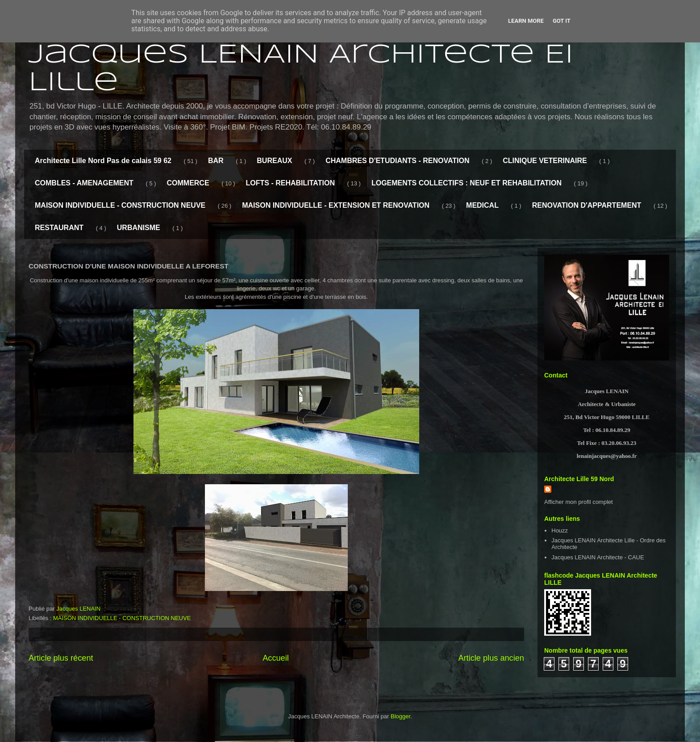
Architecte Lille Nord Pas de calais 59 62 (103, 161)
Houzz (560, 530)
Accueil (276, 658)
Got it (562, 21)
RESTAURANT (59, 228)
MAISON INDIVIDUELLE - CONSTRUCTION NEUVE (120, 205)
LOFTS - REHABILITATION (290, 183)
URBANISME (139, 228)
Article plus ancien (491, 658)
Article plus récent (61, 658)
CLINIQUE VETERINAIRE (545, 161)
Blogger (400, 716)
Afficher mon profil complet (579, 502)
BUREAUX (274, 161)
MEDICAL (482, 205)
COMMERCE (188, 183)
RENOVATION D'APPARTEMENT (587, 205)
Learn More (526, 21)
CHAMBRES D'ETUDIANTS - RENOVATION (397, 161)
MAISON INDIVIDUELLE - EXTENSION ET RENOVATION (336, 205)
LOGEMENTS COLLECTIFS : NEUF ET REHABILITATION (467, 183)
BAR (216, 161)
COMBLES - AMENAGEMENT (84, 183)
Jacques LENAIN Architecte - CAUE (598, 557)
